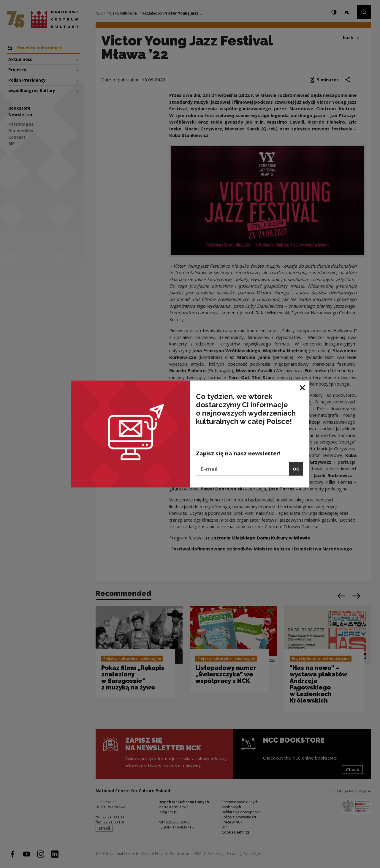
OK (296, 469)
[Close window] (303, 387)
